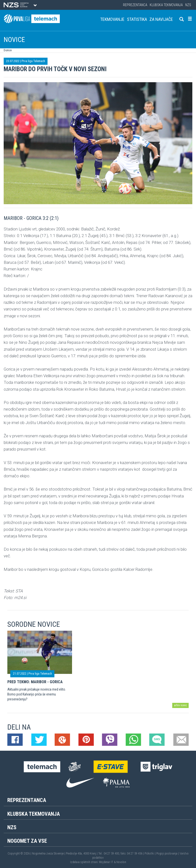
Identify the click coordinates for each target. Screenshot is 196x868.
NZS (188, 5)
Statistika (137, 19)
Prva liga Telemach (33, 61)
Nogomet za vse (27, 841)
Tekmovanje (112, 19)
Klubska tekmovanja (166, 5)
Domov (8, 50)
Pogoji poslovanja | (168, 854)
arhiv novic (180, 705)
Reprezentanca (135, 5)
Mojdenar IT (106, 862)
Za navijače (161, 19)
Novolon (121, 862)
